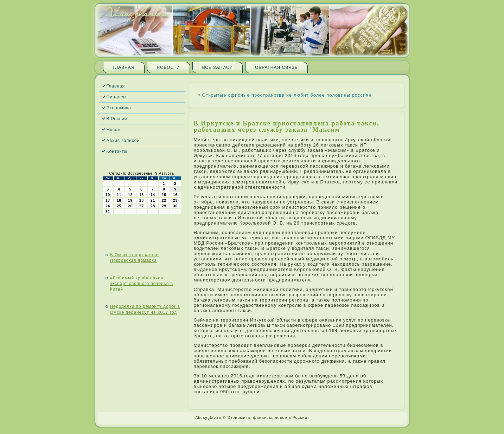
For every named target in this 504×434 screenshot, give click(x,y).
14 (153, 195)
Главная (124, 67)
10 (108, 195)
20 (142, 200)
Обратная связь (276, 67)
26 (130, 206)
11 (119, 195)
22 (164, 200)
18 (119, 200)
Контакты (117, 151)
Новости (168, 67)
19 (130, 200)
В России (117, 119)
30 (175, 206)
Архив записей (123, 141)
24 (108, 206)
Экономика (119, 108)
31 (108, 212)
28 (153, 206)
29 (164, 206)
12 (130, 195)
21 (153, 200)
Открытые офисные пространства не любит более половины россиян (287, 95)
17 (108, 200)
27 (142, 206)
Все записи (218, 67)
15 (164, 195)
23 (175, 200)
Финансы (117, 97)
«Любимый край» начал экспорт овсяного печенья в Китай (142, 284)
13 (142, 195)
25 (119, 206)
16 (175, 195)
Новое (114, 130)
